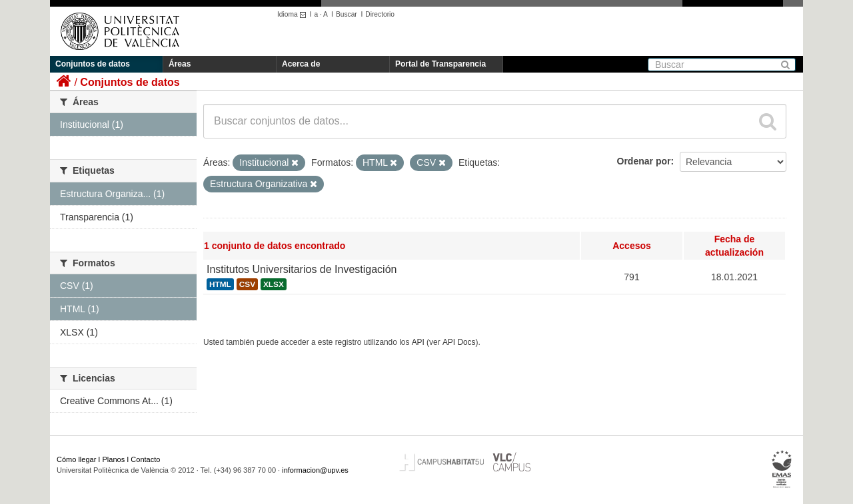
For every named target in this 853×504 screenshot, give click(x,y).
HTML (220, 284)
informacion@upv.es (315, 470)
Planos (114, 459)
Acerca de (301, 64)
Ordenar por (644, 161)
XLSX (274, 284)
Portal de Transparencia (440, 64)
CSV (247, 284)
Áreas (180, 64)
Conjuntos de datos (93, 64)
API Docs (459, 342)
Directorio (380, 14)
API (418, 342)
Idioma (294, 14)
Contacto (145, 459)
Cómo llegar (76, 459)
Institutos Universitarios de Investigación (302, 269)
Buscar (347, 14)
